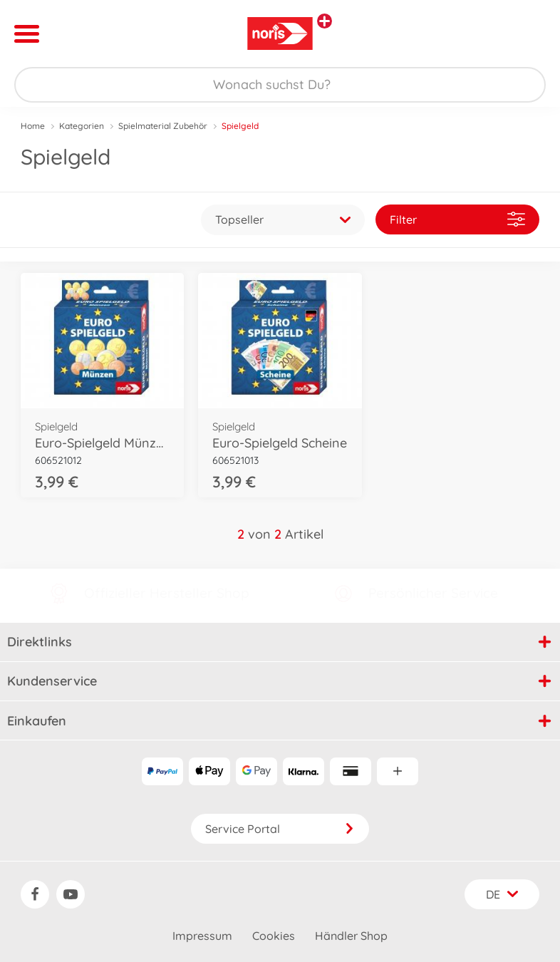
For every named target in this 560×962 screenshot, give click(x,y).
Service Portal (280, 829)
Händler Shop (351, 936)
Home (33, 126)
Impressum (202, 936)
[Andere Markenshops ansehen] (325, 21)
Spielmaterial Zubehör (163, 126)
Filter (457, 219)
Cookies (274, 936)
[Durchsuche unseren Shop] (280, 85)
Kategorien (82, 126)
